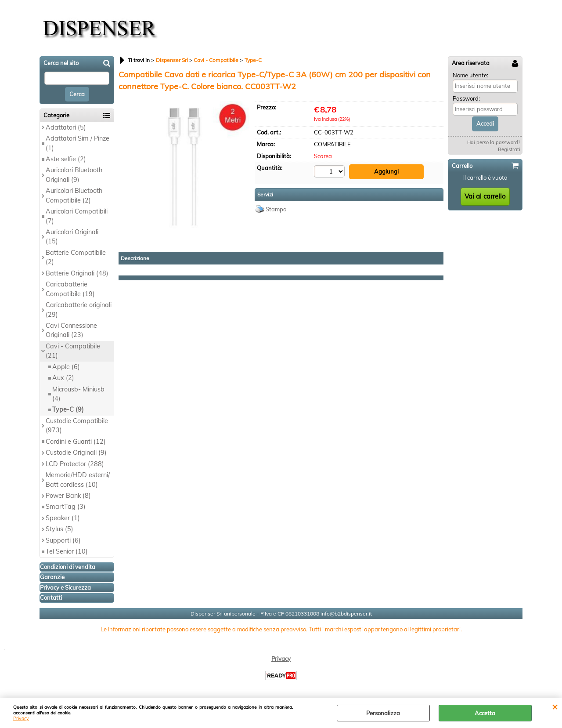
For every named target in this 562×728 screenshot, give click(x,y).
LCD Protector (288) (75, 464)
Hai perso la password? (494, 142)
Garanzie (52, 577)
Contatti (51, 598)
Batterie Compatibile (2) (76, 257)
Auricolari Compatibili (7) (77, 216)
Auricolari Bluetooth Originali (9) (74, 175)
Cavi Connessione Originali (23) (71, 330)
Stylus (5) (59, 529)
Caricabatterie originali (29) (79, 310)
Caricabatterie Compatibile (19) (70, 289)
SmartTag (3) (66, 507)
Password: (466, 98)
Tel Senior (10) (67, 551)
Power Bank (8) (68, 496)
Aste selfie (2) (66, 159)
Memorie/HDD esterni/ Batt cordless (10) (78, 480)
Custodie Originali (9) (76, 453)
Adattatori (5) (66, 127)
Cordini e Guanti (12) (76, 442)
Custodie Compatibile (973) (77, 426)
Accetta (485, 713)
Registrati (509, 149)
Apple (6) (66, 367)
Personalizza (383, 713)
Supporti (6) (63, 540)
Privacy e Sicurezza (65, 587)
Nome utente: (470, 75)
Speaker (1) (63, 518)
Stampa (276, 209)
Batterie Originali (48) (77, 273)
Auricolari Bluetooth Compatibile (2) (74, 195)
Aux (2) (63, 378)
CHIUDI (555, 706)
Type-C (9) (68, 409)
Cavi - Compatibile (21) (73, 351)
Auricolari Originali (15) (72, 237)
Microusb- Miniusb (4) (78, 394)
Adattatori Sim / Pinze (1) (77, 143)
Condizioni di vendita (68, 567)
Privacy (21, 719)
